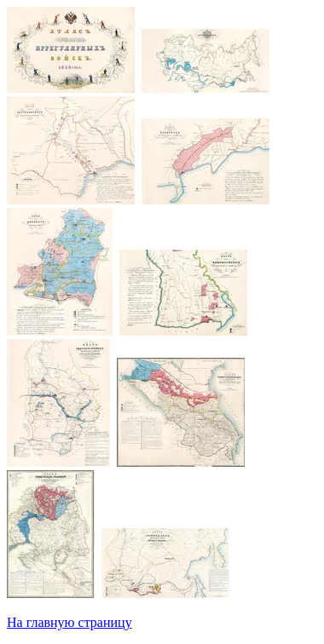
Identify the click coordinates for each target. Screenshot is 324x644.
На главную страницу (69, 622)
